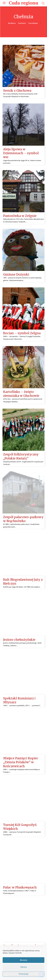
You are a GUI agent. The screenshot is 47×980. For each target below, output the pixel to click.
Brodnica (12, 23)
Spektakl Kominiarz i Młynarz (19, 700)
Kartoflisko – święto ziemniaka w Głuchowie (21, 394)
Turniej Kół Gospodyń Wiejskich (20, 827)
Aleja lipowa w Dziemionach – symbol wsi (21, 153)
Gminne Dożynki (16, 274)
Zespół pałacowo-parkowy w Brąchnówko (23, 519)
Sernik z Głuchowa (17, 91)
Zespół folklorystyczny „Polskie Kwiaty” (21, 456)
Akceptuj (23, 960)
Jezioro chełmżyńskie (19, 640)
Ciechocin (22, 23)
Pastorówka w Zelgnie (20, 216)
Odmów (23, 967)
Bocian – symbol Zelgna (22, 333)
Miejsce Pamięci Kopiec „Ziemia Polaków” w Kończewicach (21, 762)
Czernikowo (33, 23)
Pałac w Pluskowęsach (20, 887)
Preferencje (24, 974)
